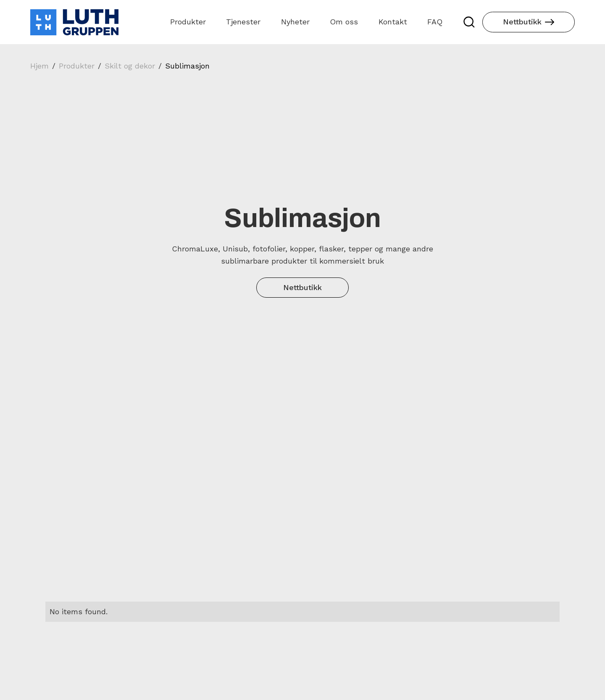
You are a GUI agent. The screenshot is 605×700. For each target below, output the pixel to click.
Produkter (188, 22)
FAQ (435, 22)
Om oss (344, 22)
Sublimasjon (187, 66)
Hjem (39, 66)
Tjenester (243, 22)
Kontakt (393, 22)
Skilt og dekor (130, 66)
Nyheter (295, 22)
